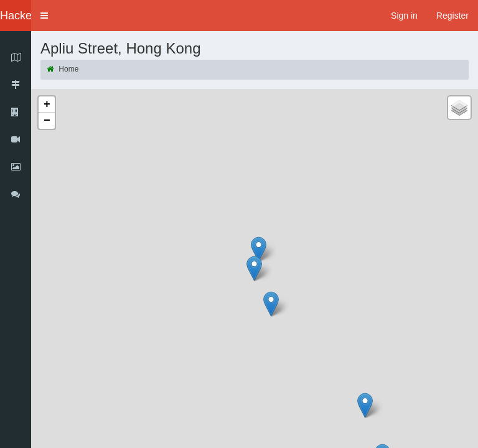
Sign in (404, 16)
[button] (44, 16)
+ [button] (47, 105)
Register (452, 16)
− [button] (47, 121)
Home (63, 69)
